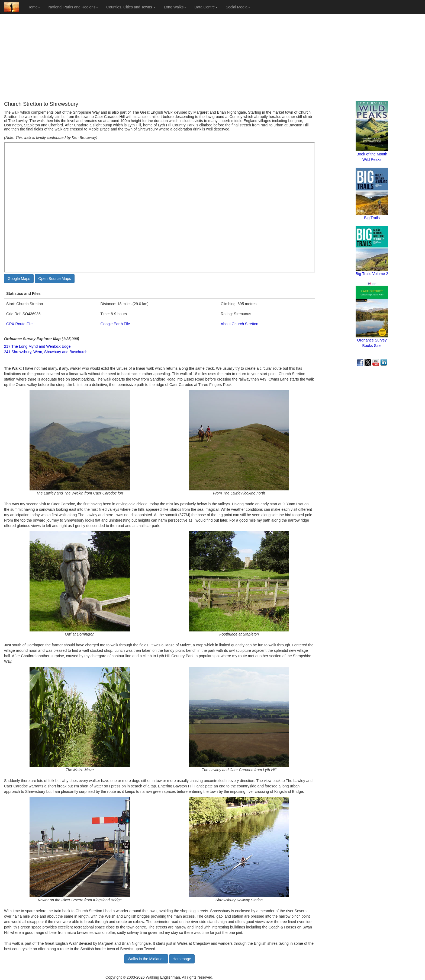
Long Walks (175, 7)
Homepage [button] (182, 959)
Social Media (238, 7)
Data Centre (206, 7)
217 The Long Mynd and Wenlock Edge (37, 346)
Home (34, 7)
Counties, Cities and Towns (131, 7)
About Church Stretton (239, 324)
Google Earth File (115, 324)
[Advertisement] (212, 58)
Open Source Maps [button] (55, 279)
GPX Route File (19, 324)
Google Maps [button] (19, 279)
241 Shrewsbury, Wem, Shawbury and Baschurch (46, 352)
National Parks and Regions (73, 7)
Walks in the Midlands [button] (146, 959)
